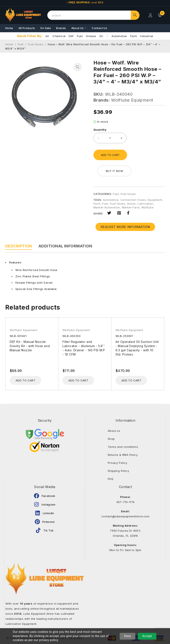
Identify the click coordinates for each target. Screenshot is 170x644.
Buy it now (114, 171)
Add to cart (110, 155)
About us (114, 431)
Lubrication (145, 204)
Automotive (119, 36)
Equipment (155, 200)
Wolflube (147, 207)
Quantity (100, 130)
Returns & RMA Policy (123, 455)
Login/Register (150, 15)
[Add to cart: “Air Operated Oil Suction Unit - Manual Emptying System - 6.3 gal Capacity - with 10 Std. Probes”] (131, 380)
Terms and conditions (123, 447)
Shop (111, 439)
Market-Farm (131, 207)
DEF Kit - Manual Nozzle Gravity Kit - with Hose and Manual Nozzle (30, 346)
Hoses (131, 204)
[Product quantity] (110, 138)
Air (47, 36)
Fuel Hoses (36, 44)
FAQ (110, 479)
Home (9, 44)
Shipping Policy (118, 471)
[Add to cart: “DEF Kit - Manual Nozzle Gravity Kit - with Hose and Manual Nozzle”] (25, 380)
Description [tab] (19, 246)
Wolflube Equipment (132, 100)
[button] (78, 67)
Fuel (80, 36)
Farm (134, 36)
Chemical (59, 36)
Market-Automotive (107, 207)
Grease (91, 36)
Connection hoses (133, 200)
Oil (101, 36)
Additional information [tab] (65, 246)
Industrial (147, 36)
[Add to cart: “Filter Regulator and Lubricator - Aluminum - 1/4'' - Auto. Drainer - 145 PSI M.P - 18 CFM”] (78, 380)
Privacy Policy (118, 463)
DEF (71, 36)
